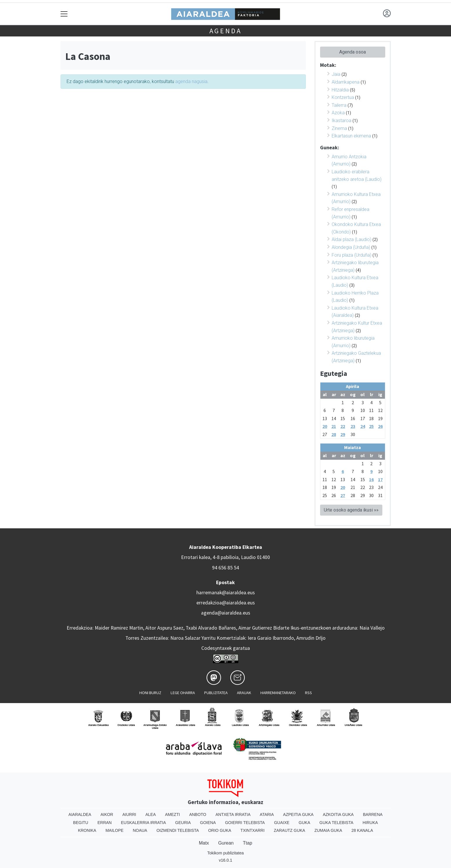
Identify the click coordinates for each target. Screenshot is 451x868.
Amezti (172, 814)
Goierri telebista (245, 823)
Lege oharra (183, 693)
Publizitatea (216, 693)
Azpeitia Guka (298, 814)
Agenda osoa (353, 52)
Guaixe (282, 823)
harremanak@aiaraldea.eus (226, 593)
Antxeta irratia (233, 814)
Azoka (338, 113)
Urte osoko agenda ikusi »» (351, 510)
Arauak (244, 693)
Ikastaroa (342, 121)
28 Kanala (362, 830)
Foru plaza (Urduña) (352, 255)
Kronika (87, 830)
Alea (151, 814)
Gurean (226, 843)
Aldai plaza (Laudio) (352, 239)
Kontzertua (343, 97)
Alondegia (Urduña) (351, 247)
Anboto (198, 814)
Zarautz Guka (289, 830)
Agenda (226, 31)
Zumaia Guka (328, 830)
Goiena (208, 823)
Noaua (140, 830)
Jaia (336, 74)
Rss (308, 693)
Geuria (183, 823)
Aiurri (129, 814)
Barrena (373, 814)
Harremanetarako (278, 693)
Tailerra (339, 105)
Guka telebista (336, 823)
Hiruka (370, 823)
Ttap (248, 843)
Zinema (339, 128)
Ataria (267, 814)
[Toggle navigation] (64, 14)
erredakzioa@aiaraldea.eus (226, 603)
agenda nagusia (191, 81)
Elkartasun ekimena (351, 136)
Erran (104, 823)
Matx (204, 843)
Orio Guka (220, 830)
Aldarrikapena (346, 82)
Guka (304, 823)
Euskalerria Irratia (143, 823)
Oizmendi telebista (178, 830)
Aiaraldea (80, 814)
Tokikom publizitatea (225, 853)
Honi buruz (150, 693)
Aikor (107, 814)
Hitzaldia (340, 90)
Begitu (81, 823)
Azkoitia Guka (338, 814)
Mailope (114, 830)
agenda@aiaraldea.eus (226, 613)
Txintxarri (252, 830)
